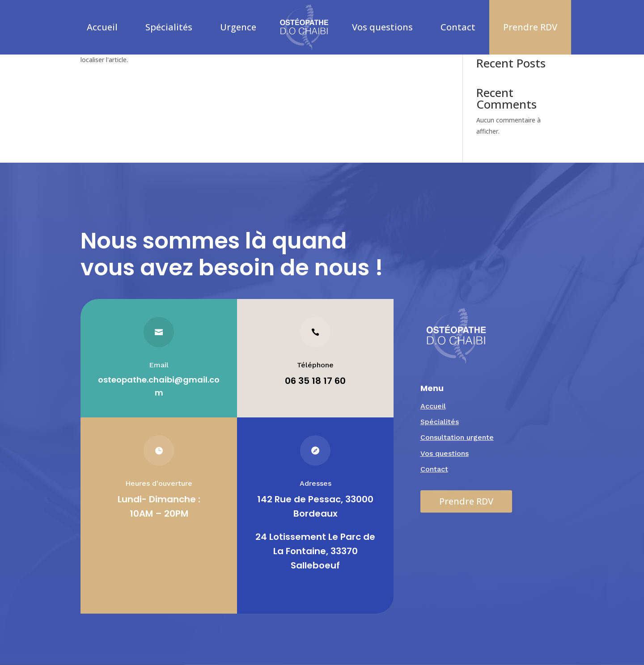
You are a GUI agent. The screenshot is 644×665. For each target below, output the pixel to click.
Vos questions (382, 27)
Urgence (238, 27)
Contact (458, 27)
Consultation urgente (457, 437)
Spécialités (169, 27)
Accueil (102, 27)
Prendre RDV (530, 27)
